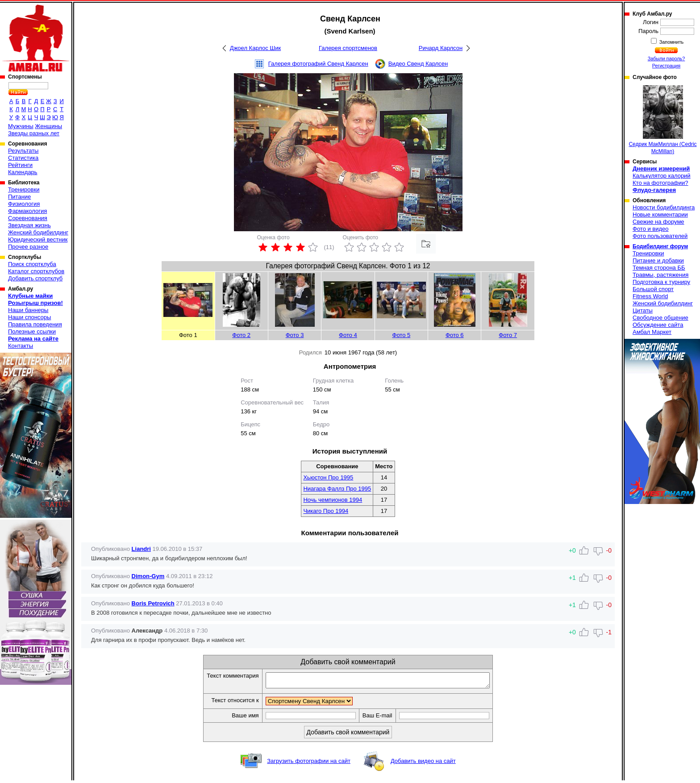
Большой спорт (653, 289)
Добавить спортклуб (35, 278)
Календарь (23, 172)
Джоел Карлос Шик (255, 48)
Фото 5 (402, 335)
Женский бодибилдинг (38, 232)
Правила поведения (35, 324)
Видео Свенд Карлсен (418, 64)
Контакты (21, 346)
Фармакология (27, 211)
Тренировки (24, 190)
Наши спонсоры (29, 317)
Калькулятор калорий (662, 176)
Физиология (24, 204)
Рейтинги (20, 165)
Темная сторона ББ (659, 268)
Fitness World (650, 296)
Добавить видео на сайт (423, 764)
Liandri (141, 549)
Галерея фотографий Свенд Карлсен (318, 64)
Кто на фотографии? (660, 183)
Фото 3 (295, 335)
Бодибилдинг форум (660, 246)
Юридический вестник (38, 239)
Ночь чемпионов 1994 (333, 500)
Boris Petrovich (153, 603)
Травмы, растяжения (660, 275)
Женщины (48, 126)
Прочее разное (28, 247)
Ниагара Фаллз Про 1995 (337, 489)
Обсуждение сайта (658, 325)
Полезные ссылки (32, 331)
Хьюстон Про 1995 (328, 477)
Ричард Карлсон (441, 48)
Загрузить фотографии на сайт (309, 764)
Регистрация (666, 66)
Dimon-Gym (148, 576)
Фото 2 (241, 335)
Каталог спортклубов (36, 271)
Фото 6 (455, 335)
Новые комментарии (660, 214)
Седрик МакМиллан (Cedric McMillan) (662, 120)
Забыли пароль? (667, 58)
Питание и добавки (658, 260)
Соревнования (28, 218)
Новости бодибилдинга (664, 207)
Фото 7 (508, 335)
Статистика (23, 158)
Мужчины (21, 126)
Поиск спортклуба (32, 264)
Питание (19, 197)
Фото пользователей (660, 236)
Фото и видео (651, 229)
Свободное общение (660, 318)
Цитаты (643, 310)
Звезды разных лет (34, 133)
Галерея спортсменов (348, 48)
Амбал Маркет (652, 332)
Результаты (23, 151)
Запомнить (671, 42)
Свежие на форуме (658, 222)
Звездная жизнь (29, 225)
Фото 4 (348, 335)
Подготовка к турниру (661, 282)
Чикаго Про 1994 (326, 511)
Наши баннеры (28, 310)
